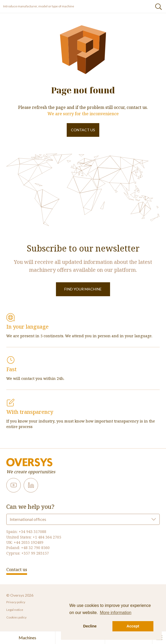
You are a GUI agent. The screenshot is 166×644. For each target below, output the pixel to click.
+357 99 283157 (35, 553)
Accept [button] (133, 626)
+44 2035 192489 (28, 542)
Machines (27, 638)
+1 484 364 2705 (47, 537)
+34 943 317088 (32, 532)
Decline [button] (90, 626)
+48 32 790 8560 (35, 548)
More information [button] (116, 613)
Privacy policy (16, 602)
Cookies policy (16, 617)
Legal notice (15, 610)
